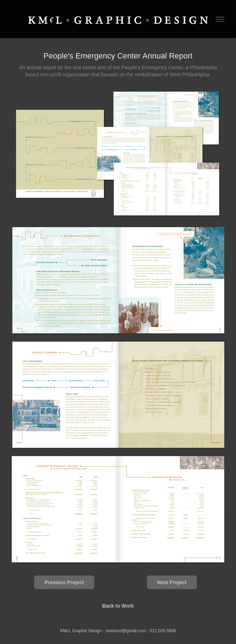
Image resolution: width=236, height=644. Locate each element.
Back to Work (118, 606)
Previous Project (64, 582)
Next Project (172, 582)
